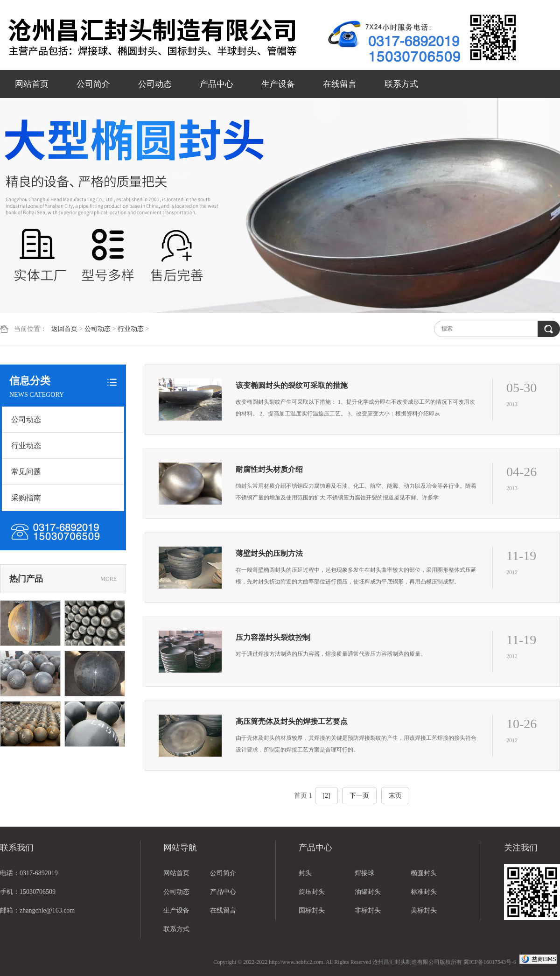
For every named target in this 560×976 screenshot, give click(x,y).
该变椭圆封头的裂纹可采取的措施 (292, 385)
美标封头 (424, 910)
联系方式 (401, 84)
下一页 (359, 796)
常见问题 (26, 472)
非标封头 (368, 910)
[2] (326, 796)
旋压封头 (312, 892)
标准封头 (424, 892)
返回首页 (64, 329)
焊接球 (364, 873)
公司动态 (155, 84)
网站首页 (32, 84)
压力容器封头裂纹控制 (273, 637)
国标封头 (312, 910)
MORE (108, 579)
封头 (305, 873)
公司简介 (93, 84)
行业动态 (131, 329)
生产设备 (278, 84)
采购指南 (26, 498)
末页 (395, 796)
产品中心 (217, 84)
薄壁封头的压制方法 (269, 553)
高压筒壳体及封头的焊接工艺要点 (292, 721)
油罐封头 (368, 892)
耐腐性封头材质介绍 (269, 469)
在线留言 (340, 84)
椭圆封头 (424, 873)
